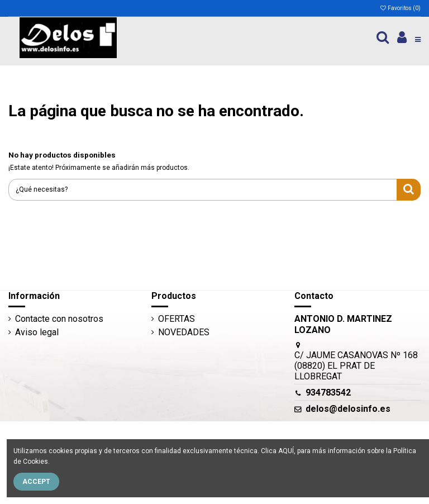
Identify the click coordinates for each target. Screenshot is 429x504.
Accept (36, 482)
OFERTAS (177, 319)
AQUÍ (286, 451)
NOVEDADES (184, 332)
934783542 (328, 393)
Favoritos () (400, 8)
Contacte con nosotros (59, 319)
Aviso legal (37, 332)
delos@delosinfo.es (348, 409)
